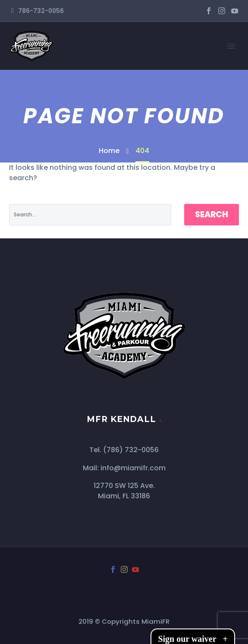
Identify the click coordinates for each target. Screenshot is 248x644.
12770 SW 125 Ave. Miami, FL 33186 (124, 491)
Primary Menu (231, 46)
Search (212, 214)
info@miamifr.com (133, 468)
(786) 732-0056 (131, 450)
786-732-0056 (41, 11)
